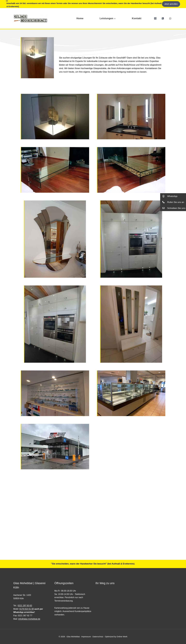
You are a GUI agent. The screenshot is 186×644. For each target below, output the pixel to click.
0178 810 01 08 (27, 609)
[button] (173, 196)
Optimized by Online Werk (116, 637)
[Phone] (163, 18)
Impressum (86, 637)
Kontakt (137, 18)
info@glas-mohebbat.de (29, 619)
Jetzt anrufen (171, 4)
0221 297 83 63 (25, 606)
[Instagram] (155, 18)
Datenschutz (98, 637)
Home (80, 18)
